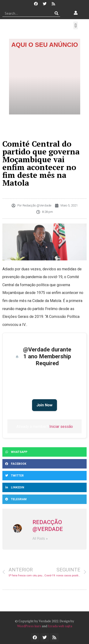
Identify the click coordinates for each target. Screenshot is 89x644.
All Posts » (40, 539)
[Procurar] (57, 13)
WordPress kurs (29, 626)
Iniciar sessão (61, 427)
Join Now (44, 405)
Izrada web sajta (60, 626)
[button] (76, 25)
